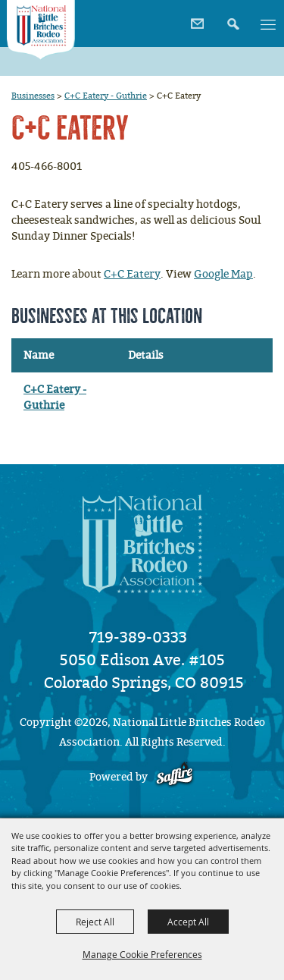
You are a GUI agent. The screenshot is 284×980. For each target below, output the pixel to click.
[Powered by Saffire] (175, 777)
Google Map (223, 274)
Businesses (33, 96)
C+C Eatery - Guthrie (106, 96)
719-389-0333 (138, 637)
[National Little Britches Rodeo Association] (41, 30)
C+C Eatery (132, 274)
